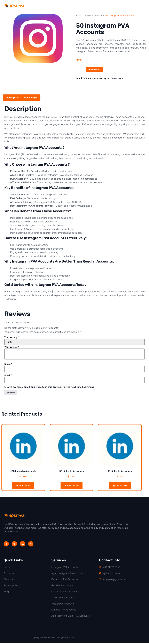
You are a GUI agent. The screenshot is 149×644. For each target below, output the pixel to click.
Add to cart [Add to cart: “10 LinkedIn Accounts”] (120, 486)
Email (8, 376)
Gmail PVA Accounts (94, 15)
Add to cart (95, 70)
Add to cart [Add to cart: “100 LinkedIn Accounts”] (23, 486)
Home (79, 15)
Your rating (11, 338)
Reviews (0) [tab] (31, 98)
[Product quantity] (80, 70)
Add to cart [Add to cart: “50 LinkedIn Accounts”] (72, 486)
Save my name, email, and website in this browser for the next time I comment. (51, 387)
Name (8, 364)
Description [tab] (13, 98)
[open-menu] (143, 6)
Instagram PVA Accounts (112, 79)
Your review (12, 347)
